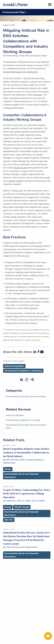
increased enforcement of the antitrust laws (21, 72)
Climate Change (22, 507)
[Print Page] (21, 380)
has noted (38, 95)
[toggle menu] (50, 4)
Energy (8, 507)
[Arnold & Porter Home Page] (15, 4)
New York (9, 520)
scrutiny (19, 181)
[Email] (42, 352)
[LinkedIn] (35, 352)
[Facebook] (39, 352)
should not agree (21, 168)
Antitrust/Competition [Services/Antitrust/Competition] (15, 415)
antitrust (12, 181)
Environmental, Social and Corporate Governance (26, 396)
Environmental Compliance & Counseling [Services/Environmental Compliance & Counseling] (23, 420)
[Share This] (33, 380)
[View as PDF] (27, 379)
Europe (8, 469)
